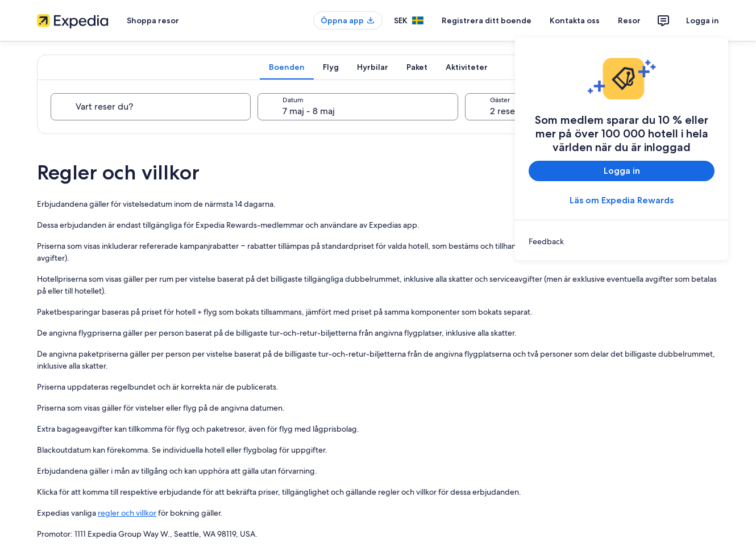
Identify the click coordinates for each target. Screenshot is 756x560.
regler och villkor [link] (127, 513)
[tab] (287, 67)
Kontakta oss (575, 20)
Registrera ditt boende (487, 20)
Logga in (703, 20)
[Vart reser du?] (151, 107)
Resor (629, 20)
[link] (622, 241)
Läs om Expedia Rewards (622, 200)
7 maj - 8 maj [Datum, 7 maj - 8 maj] (309, 111)
